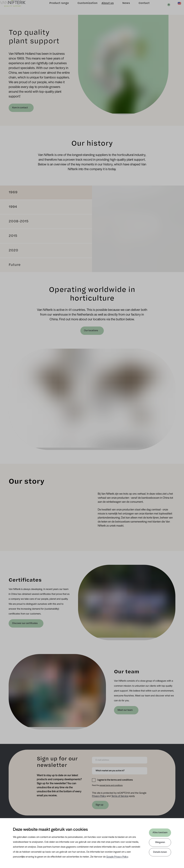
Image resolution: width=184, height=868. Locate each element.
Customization (83, 7)
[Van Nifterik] (17, 7)
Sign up (99, 805)
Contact (139, 7)
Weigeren (160, 842)
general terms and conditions (111, 786)
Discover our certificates (25, 623)
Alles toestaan (160, 833)
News (122, 7)
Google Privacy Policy (117, 857)
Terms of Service (120, 796)
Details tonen (160, 852)
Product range (54, 7)
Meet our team (125, 710)
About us (103, 7)
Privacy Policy (99, 796)
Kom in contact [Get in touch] (20, 108)
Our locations (91, 331)
